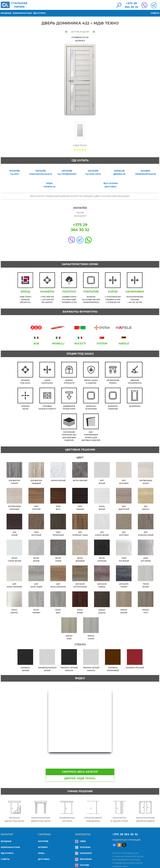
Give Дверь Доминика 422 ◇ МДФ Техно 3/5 (80, 150)
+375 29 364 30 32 (125, 830)
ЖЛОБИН (43, 843)
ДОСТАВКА (44, 854)
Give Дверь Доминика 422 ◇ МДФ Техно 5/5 (85, 150)
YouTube (82, 860)
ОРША (41, 848)
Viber (80, 837)
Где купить (39, 13)
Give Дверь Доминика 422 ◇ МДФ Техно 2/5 (77, 150)
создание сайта (120, 862)
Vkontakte (83, 848)
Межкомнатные (22, 13)
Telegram (83, 843)
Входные (6, 13)
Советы (155, 13)
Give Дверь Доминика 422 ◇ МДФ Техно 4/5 (83, 150)
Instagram (83, 854)
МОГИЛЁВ (43, 837)
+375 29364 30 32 (131, 5)
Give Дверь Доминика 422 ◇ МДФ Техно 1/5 (75, 150)
